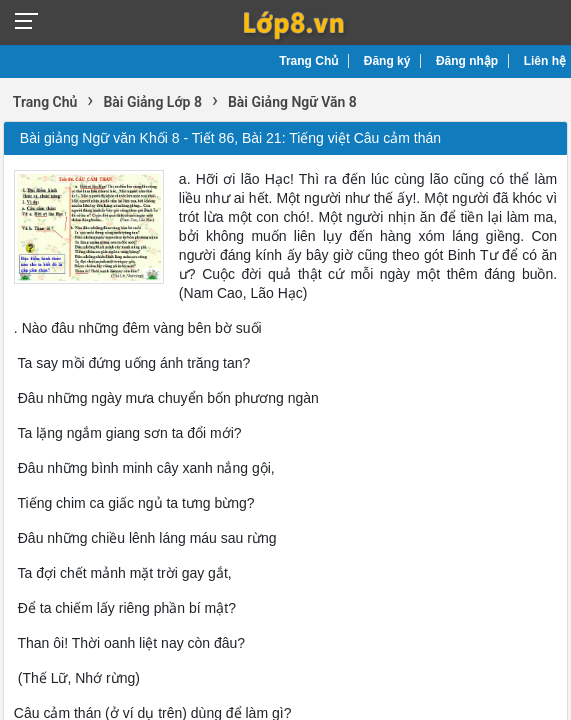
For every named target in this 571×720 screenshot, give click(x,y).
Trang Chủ (308, 61)
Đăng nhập (467, 61)
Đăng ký (387, 61)
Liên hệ (545, 61)
